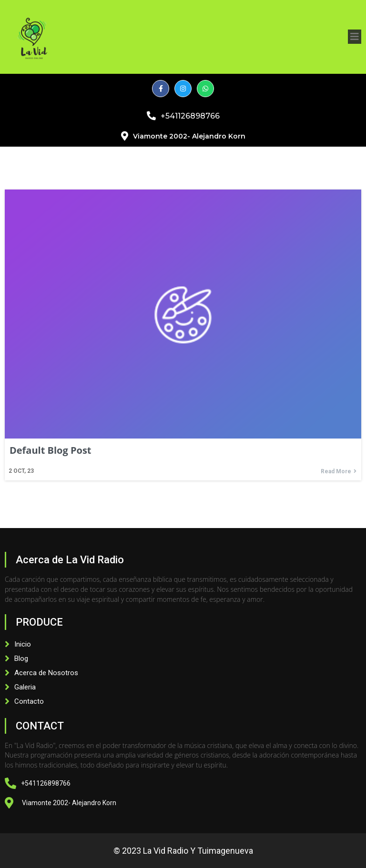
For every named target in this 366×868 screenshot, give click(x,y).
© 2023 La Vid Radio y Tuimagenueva (183, 851)
